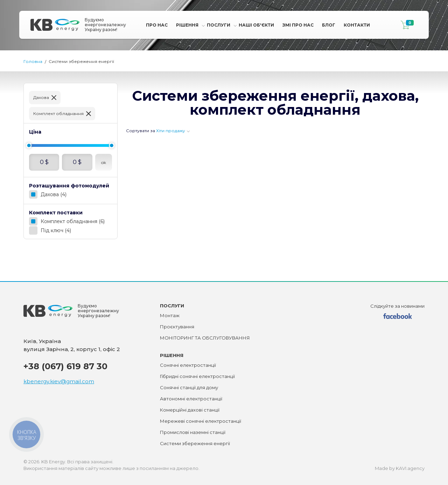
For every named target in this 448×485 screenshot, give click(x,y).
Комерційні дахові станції (190, 410)
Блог (329, 25)
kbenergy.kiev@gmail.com (59, 381)
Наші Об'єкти (256, 25)
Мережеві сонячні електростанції (201, 421)
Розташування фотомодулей (69, 186)
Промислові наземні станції (193, 432)
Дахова (41, 97)
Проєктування (177, 327)
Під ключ (56, 230)
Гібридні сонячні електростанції (197, 376)
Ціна (35, 132)
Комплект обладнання (58, 113)
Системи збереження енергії (195, 443)
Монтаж (170, 315)
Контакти (357, 25)
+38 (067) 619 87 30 (65, 366)
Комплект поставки (56, 213)
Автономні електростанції (191, 399)
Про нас (157, 25)
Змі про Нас (298, 25)
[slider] (29, 145)
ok (104, 162)
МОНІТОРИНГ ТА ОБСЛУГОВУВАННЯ (205, 338)
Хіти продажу (171, 131)
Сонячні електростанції (188, 365)
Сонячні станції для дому (189, 387)
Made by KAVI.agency (400, 468)
